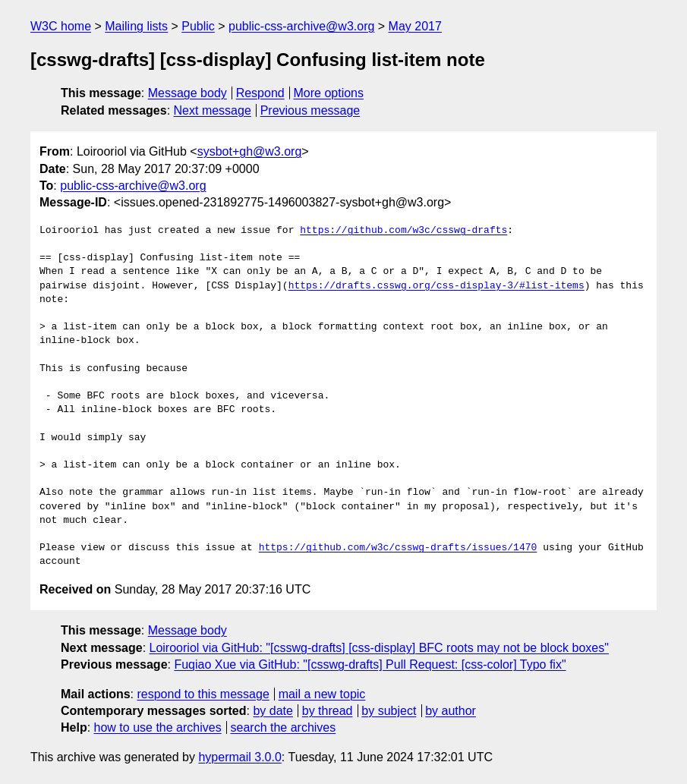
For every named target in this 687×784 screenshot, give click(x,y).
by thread (328, 711)
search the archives (284, 727)
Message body (188, 93)
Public (198, 26)
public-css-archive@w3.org (301, 26)
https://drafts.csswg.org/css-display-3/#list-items (436, 286)
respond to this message (203, 694)
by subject (389, 711)
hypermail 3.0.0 (240, 757)
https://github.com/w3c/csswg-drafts (403, 231)
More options (329, 93)
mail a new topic (322, 694)
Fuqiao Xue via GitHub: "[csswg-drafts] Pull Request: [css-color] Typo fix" (370, 664)
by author (451, 711)
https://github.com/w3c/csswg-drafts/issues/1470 (398, 548)
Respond (260, 93)
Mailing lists (136, 26)
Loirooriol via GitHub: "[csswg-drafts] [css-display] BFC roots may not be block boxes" (379, 648)
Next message (213, 110)
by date (273, 711)
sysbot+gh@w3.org (250, 151)
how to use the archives (158, 727)
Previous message (310, 110)
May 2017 (415, 26)
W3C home (61, 26)
